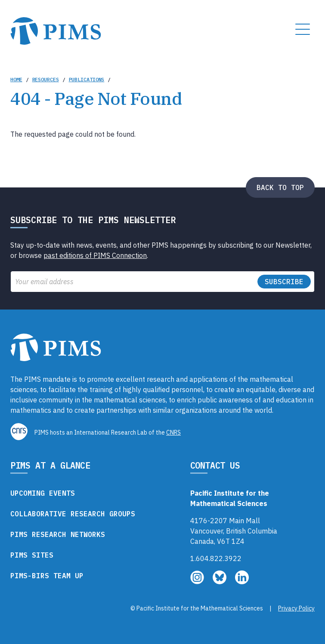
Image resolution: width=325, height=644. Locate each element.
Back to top (280, 187)
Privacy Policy (296, 608)
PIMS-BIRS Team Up (47, 576)
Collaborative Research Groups (73, 514)
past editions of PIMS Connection (95, 255)
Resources (46, 79)
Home (16, 79)
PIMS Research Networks (58, 534)
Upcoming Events (43, 493)
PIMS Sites (32, 555)
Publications (87, 79)
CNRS (173, 432)
